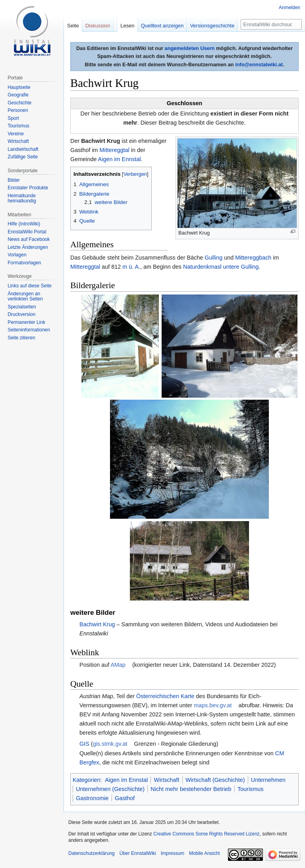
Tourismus (251, 789)
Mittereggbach (253, 258)
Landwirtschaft (23, 149)
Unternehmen (268, 780)
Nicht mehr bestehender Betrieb (191, 789)
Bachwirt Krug (97, 624)
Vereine (16, 134)
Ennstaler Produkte (28, 188)
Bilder (14, 180)
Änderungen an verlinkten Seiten (25, 296)
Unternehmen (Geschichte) (110, 789)
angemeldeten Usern (190, 48)
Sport (13, 118)
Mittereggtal (115, 150)
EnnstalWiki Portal (27, 232)
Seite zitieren (21, 338)
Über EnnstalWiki (138, 853)
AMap (118, 665)
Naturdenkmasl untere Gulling (221, 267)
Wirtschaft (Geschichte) (215, 780)
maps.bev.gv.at (213, 705)
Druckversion (21, 314)
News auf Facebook (29, 239)
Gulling (213, 258)
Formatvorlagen (24, 263)
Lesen (127, 26)
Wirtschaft (167, 780)
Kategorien (87, 780)
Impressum (173, 853)
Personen (18, 110)
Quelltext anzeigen (162, 26)
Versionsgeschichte (212, 26)
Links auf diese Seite (30, 286)
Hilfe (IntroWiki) (24, 224)
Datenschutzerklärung (92, 853)
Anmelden (290, 8)
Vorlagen (17, 255)
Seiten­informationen (29, 330)
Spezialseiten (22, 307)
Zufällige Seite (23, 157)
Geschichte (19, 103)
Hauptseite (19, 87)
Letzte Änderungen (28, 247)
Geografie (18, 95)
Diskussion (98, 26)
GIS (84, 744)
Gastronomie (92, 798)
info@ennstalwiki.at (259, 64)
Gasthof (125, 798)
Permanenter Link (26, 322)
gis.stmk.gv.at (110, 744)
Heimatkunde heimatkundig (22, 198)
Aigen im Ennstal (120, 159)
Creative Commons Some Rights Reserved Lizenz (206, 834)
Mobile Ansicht (204, 853)
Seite (73, 26)
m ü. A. (131, 267)
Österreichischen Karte (165, 696)
